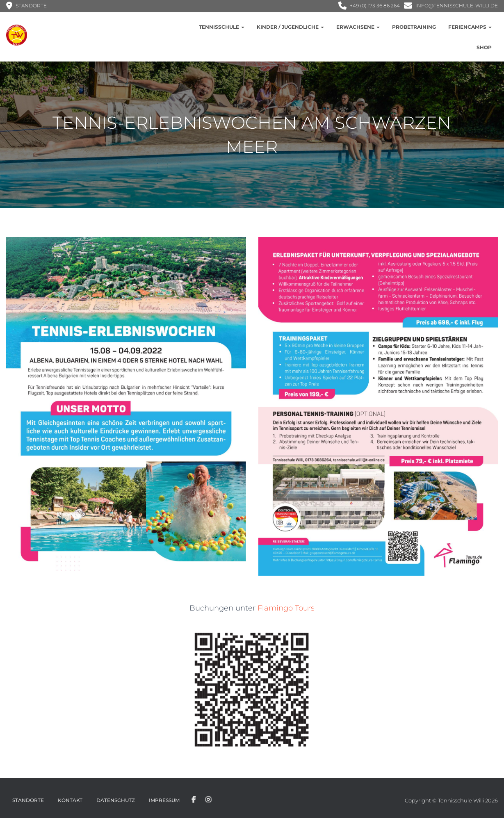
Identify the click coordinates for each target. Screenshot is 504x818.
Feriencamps (470, 27)
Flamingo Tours (286, 608)
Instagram (208, 800)
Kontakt (70, 800)
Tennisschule (222, 27)
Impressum (164, 800)
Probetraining (414, 27)
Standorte (28, 800)
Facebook (194, 800)
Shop (484, 47)
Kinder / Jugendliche (290, 27)
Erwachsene (358, 27)
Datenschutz (116, 800)
